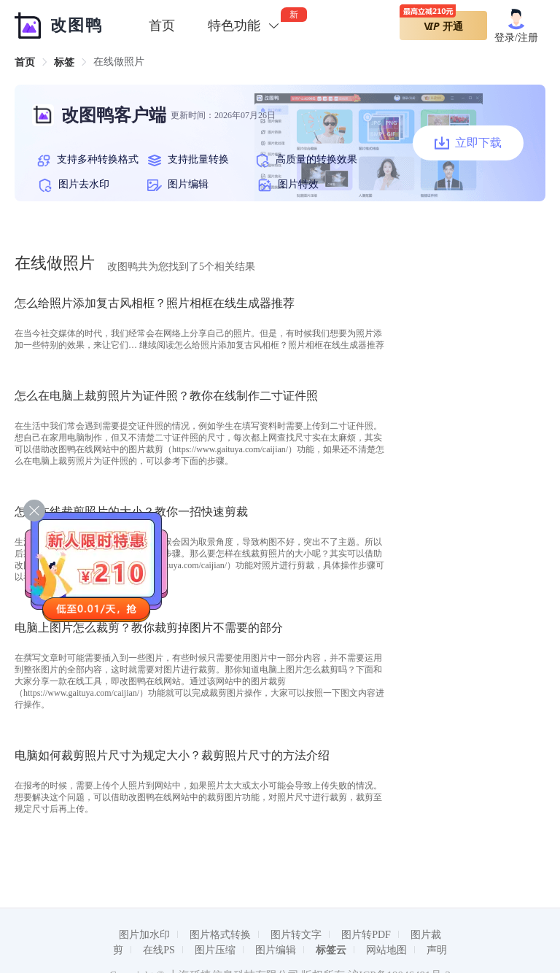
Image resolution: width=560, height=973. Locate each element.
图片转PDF (366, 935)
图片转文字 (296, 935)
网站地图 (386, 950)
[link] (25, 62)
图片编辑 (276, 950)
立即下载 (468, 143)
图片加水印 (144, 935)
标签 (64, 62)
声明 (437, 950)
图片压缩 (215, 950)
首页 (162, 26)
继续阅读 (262, 345)
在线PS (159, 950)
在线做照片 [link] (119, 62)
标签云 (331, 950)
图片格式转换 (220, 935)
